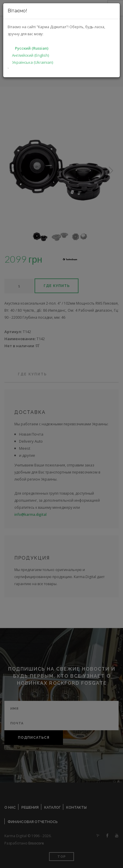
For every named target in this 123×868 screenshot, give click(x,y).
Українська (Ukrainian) (33, 62)
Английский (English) (30, 55)
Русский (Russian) (32, 48)
